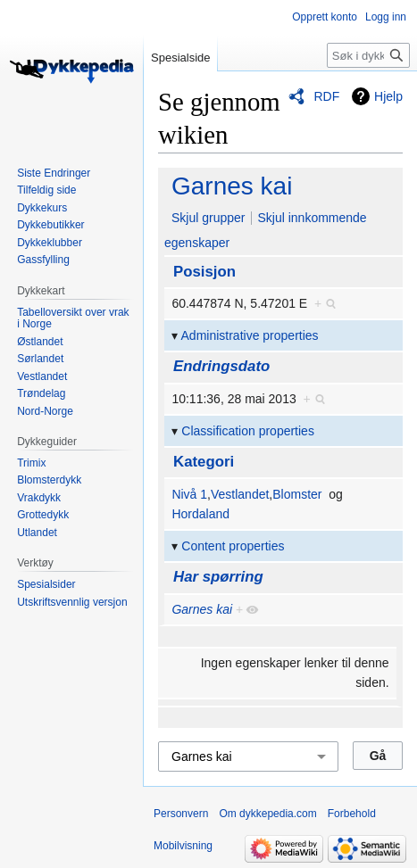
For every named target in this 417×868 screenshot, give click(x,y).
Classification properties (248, 431)
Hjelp (388, 96)
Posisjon (204, 272)
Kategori (204, 462)
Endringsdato (221, 366)
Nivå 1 (189, 494)
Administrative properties (250, 335)
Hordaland (200, 514)
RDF (326, 96)
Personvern (181, 814)
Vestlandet (240, 494)
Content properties (233, 546)
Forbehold (352, 814)
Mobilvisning (183, 846)
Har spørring (218, 577)
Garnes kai (232, 186)
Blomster (297, 494)
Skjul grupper (208, 218)
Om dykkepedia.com (267, 814)
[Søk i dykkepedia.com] (368, 55)
